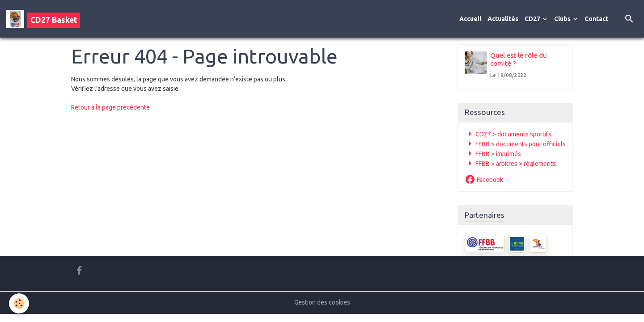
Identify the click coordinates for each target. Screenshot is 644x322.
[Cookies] (19, 303)
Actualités (503, 19)
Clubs (563, 19)
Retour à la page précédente (110, 107)
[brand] (43, 19)
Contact (596, 19)
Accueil (470, 19)
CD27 (533, 19)
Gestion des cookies (322, 302)
